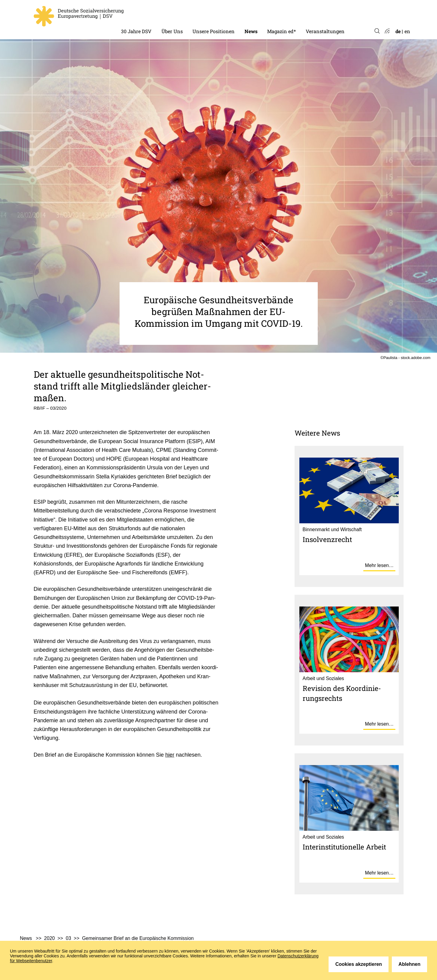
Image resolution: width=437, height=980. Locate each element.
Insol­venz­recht (327, 539)
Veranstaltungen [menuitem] (325, 31)
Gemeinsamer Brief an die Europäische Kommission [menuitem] (138, 938)
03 (68, 938)
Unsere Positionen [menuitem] (214, 31)
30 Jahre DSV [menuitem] (136, 31)
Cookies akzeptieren (359, 964)
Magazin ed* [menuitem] (281, 31)
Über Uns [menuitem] (172, 31)
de (398, 31)
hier (170, 755)
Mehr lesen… (379, 565)
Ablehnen (409, 964)
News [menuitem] (251, 31)
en (407, 31)
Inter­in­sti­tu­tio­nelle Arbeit (344, 847)
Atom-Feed (387, 31)
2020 (49, 938)
